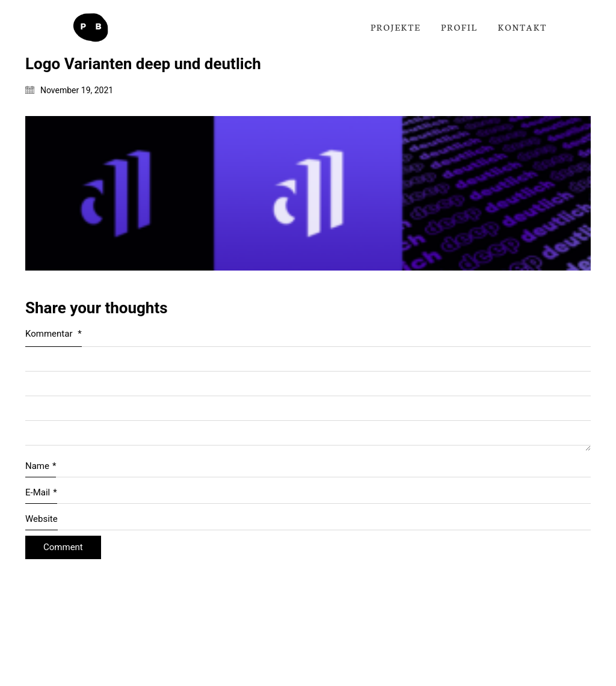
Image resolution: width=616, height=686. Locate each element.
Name (41, 467)
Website (42, 519)
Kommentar (54, 334)
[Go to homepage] (90, 28)
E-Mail (41, 493)
